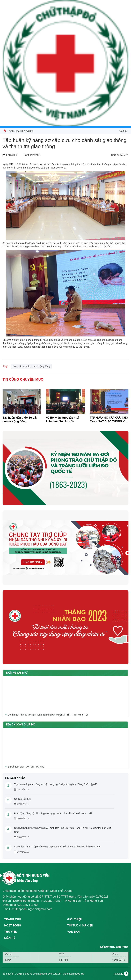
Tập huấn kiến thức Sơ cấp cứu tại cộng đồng (20, 420)
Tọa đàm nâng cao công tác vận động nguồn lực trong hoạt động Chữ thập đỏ (56, 784)
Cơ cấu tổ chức (22, 799)
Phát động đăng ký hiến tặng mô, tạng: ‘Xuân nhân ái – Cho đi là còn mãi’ (53, 813)
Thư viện (11, 932)
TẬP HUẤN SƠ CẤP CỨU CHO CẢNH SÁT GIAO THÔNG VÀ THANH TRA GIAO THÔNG (109, 420)
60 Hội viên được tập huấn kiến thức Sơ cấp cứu (63, 420)
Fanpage (121, 974)
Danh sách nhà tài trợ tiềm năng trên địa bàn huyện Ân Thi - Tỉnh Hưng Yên (48, 716)
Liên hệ (10, 938)
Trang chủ (13, 919)
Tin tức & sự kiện (80, 926)
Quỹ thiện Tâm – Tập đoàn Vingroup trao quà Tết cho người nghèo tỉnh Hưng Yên (58, 847)
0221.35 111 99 (27, 905)
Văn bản (73, 932)
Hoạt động (13, 926)
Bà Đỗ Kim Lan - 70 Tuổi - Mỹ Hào (26, 768)
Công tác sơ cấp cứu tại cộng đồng (31, 366)
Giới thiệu (75, 919)
